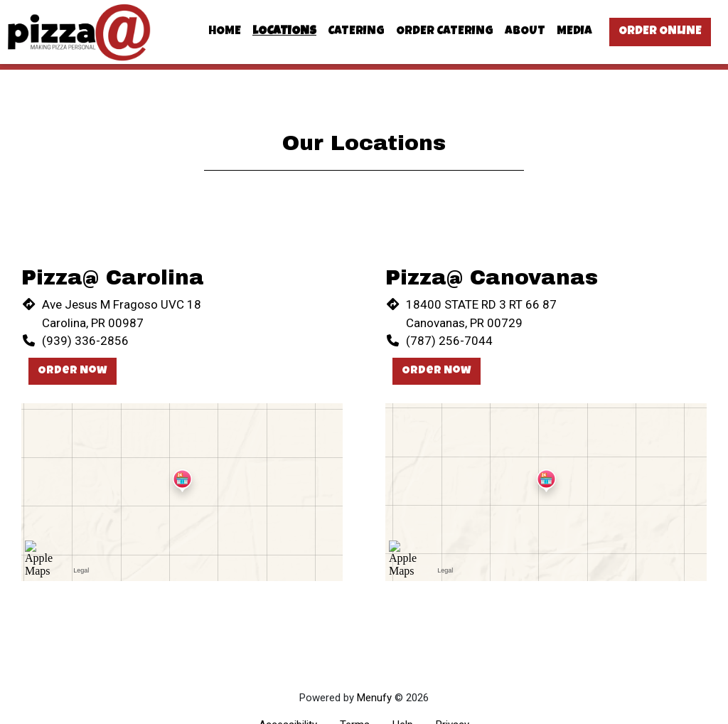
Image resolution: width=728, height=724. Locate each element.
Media (574, 32)
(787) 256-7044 (449, 341)
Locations (284, 32)
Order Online (660, 32)
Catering (356, 32)
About (525, 32)
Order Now (73, 371)
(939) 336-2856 (85, 341)
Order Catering (445, 32)
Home (225, 32)
